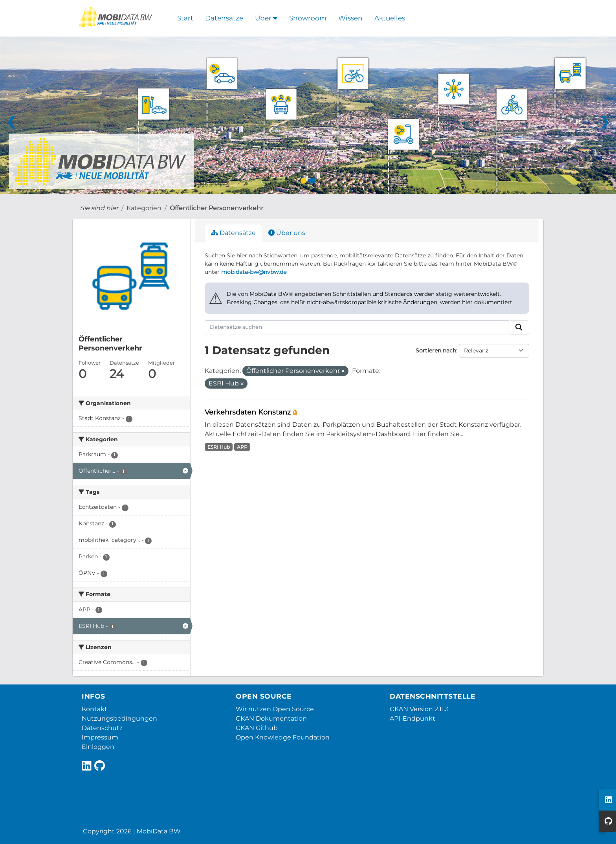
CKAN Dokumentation (271, 718)
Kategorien (144, 208)
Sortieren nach (436, 350)
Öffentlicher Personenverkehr (216, 208)
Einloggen (98, 747)
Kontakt (94, 709)
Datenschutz (102, 728)
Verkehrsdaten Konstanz (249, 412)
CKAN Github (257, 728)
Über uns (287, 233)
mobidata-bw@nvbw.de (254, 272)
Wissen (350, 18)
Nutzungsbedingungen (119, 718)
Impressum (100, 737)
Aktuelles (390, 18)
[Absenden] (519, 327)
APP (242, 447)
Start (185, 18)
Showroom (308, 18)
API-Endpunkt (412, 718)
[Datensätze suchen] (357, 327)
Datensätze (224, 18)
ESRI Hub (219, 447)
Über (266, 18)
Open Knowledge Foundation (283, 737)
